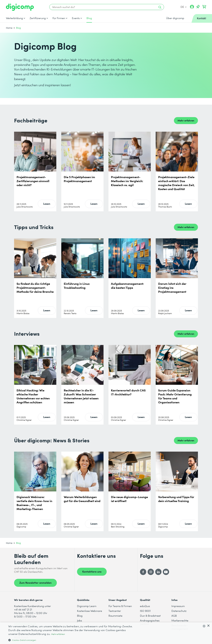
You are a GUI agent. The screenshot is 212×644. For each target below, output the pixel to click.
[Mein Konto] (192, 8)
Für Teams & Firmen (120, 606)
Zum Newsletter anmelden (35, 582)
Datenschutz (179, 611)
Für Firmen (59, 18)
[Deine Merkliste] (198, 7)
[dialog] (106, 633)
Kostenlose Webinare (90, 611)
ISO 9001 (145, 611)
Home (9, 28)
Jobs (79, 620)
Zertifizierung (38, 18)
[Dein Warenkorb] (204, 7)
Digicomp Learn (87, 606)
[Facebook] (143, 572)
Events (76, 18)
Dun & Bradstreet (150, 616)
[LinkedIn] (158, 572)
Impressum (178, 606)
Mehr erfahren (186, 120)
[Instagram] (151, 572)
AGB (174, 616)
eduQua (145, 606)
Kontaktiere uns (92, 571)
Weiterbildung (14, 18)
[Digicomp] (20, 7)
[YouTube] (166, 572)
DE (184, 7)
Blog (89, 18)
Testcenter (115, 611)
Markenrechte (180, 620)
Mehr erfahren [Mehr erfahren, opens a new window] (58, 634)
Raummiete (115, 616)
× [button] (208, 626)
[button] (71, 640)
